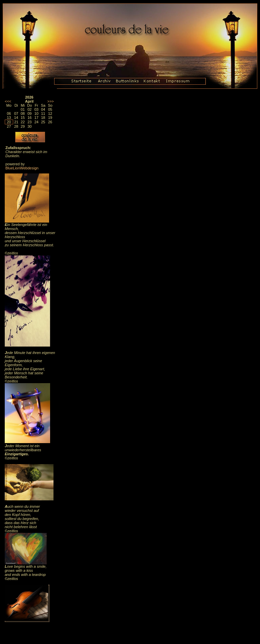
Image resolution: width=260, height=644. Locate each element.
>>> (51, 101)
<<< (8, 101)
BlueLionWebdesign (22, 168)
